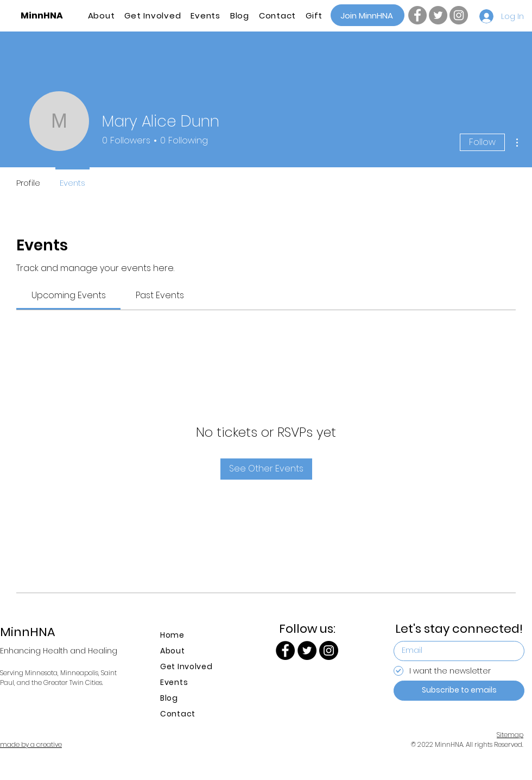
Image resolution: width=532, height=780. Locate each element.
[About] (188, 651)
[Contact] (188, 714)
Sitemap (510, 735)
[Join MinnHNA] (368, 15)
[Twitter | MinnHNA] (438, 15)
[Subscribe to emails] (459, 691)
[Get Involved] (188, 667)
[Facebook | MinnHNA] (417, 15)
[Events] (188, 682)
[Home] (188, 635)
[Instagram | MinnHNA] (459, 15)
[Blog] (188, 698)
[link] (69, 295)
